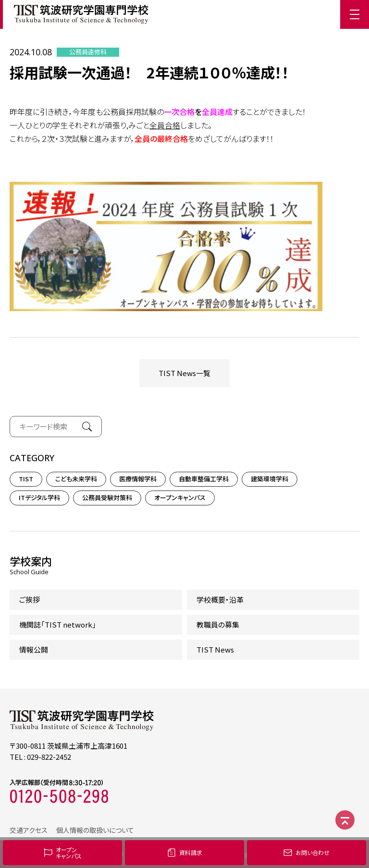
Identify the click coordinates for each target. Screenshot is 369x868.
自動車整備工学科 (204, 479)
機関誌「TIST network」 (58, 624)
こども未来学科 (76, 479)
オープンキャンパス (180, 497)
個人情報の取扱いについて (95, 830)
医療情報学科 (138, 479)
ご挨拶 (30, 599)
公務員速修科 (88, 52)
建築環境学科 (270, 479)
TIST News (215, 649)
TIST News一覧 (184, 373)
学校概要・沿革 (220, 599)
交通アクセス (29, 830)
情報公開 (34, 649)
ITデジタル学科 (39, 497)
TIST (26, 479)
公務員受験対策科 (107, 497)
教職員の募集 (218, 624)
